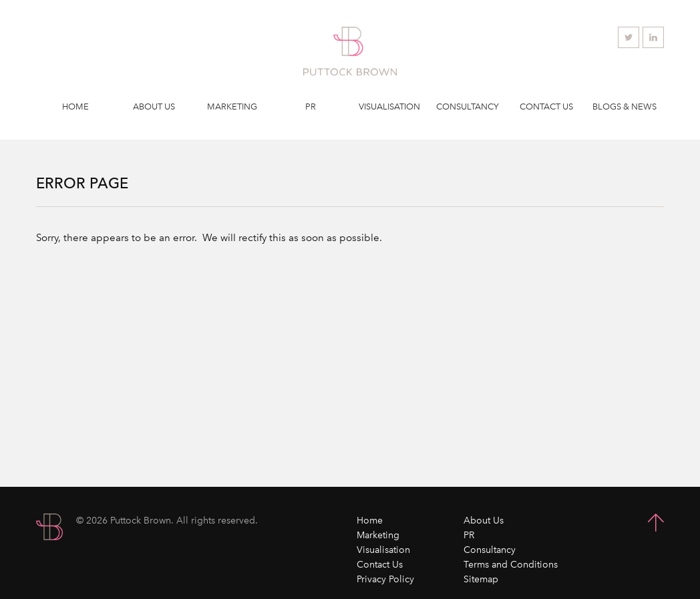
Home (75, 107)
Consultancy (468, 107)
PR (311, 107)
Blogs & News (625, 107)
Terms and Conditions (511, 565)
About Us (154, 107)
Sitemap (481, 579)
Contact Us (546, 107)
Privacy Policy (385, 579)
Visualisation (389, 107)
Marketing (232, 107)
